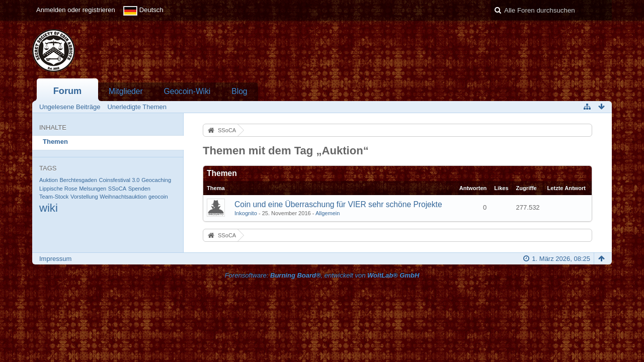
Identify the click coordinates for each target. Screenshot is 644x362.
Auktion (49, 180)
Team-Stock (54, 197)
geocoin (158, 197)
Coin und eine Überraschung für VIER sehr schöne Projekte (338, 204)
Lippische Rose (58, 189)
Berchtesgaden (78, 180)
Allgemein (328, 213)
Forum (68, 91)
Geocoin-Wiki (187, 91)
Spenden (139, 189)
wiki (49, 208)
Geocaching (156, 180)
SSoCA (117, 189)
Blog (239, 91)
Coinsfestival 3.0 (119, 180)
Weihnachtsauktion (123, 197)
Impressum (55, 259)
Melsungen (93, 189)
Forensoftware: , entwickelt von (322, 275)
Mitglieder (126, 91)
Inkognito (246, 213)
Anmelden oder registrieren (76, 10)
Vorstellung (84, 197)
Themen (55, 142)
